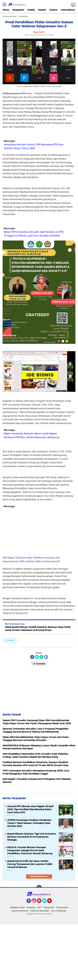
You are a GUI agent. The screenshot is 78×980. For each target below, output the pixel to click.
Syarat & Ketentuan (20, 911)
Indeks (31, 10)
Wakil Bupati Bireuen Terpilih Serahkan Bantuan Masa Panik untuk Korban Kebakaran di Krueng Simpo (38, 629)
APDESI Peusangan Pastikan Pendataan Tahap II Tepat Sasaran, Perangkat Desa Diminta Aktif (29, 823)
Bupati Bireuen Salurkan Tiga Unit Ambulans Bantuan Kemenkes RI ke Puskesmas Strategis (32, 837)
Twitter (46, 902)
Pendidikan (10, 640)
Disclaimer (31, 907)
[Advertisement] (39, 531)
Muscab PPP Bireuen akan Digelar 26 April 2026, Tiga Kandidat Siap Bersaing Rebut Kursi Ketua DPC (30, 809)
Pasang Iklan (49, 907)
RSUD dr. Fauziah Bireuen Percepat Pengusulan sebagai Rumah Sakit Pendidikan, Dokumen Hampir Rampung (30, 850)
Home (6, 10)
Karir (39, 907)
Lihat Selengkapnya (39, 876)
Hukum (53, 10)
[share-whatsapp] (41, 657)
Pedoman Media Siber (40, 911)
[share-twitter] (37, 657)
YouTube (51, 902)
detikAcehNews (10, 16)
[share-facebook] (32, 657)
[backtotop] (39, 888)
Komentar (39, 663)
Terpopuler (18, 10)
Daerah (42, 10)
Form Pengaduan (59, 911)
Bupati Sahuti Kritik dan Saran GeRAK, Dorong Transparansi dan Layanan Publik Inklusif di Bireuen (30, 864)
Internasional (68, 10)
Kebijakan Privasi (17, 907)
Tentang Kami (62, 907)
